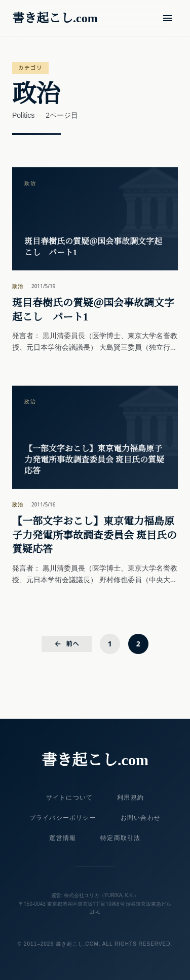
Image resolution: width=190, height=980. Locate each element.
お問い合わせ (141, 818)
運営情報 (63, 838)
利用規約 (130, 798)
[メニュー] (168, 18)
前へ (66, 644)
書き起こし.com (55, 18)
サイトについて (69, 798)
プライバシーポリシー (63, 818)
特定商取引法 (120, 838)
